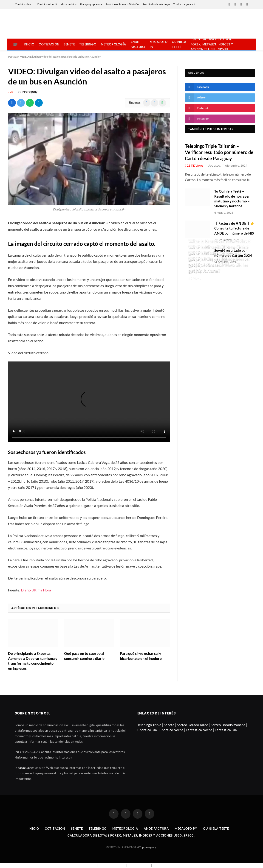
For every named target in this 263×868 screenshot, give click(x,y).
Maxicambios (68, 4)
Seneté (169, 725)
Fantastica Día (226, 730)
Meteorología (113, 44)
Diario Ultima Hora (36, 590)
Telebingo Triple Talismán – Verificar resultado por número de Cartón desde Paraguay (219, 152)
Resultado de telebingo (156, 4)
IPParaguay (30, 92)
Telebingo (88, 44)
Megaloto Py (159, 44)
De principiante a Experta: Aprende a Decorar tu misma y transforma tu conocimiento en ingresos (33, 661)
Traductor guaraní (184, 4)
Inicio (29, 44)
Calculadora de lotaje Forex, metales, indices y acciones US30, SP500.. (212, 44)
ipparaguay (23, 768)
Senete (69, 44)
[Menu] (15, 44)
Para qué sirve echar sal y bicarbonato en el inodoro (141, 656)
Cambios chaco (24, 4)
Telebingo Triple (149, 725)
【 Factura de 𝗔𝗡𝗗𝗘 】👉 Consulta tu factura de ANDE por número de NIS (235, 228)
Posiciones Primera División (122, 4)
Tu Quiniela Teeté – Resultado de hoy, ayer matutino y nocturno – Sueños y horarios (232, 199)
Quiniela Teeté (179, 44)
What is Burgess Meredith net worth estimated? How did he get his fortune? (219, 265)
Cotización (49, 44)
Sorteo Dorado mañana (228, 725)
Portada (13, 57)
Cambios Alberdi (47, 4)
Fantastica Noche (199, 730)
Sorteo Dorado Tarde (192, 725)
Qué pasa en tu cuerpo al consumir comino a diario (84, 656)
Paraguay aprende (91, 4)
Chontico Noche (171, 730)
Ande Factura (138, 44)
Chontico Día (147, 730)
